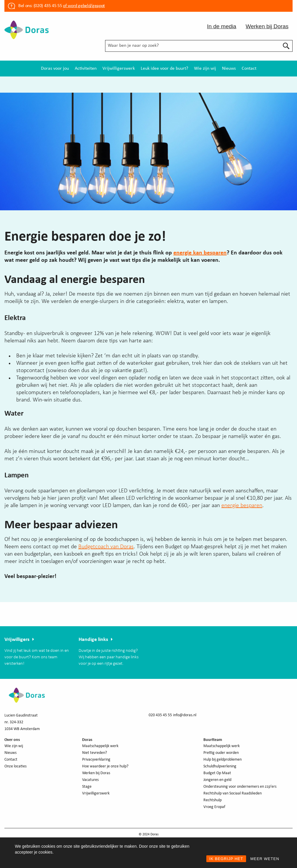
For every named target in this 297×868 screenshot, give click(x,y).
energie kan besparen (200, 253)
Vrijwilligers (17, 640)
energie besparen (242, 506)
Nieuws (229, 69)
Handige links (93, 640)
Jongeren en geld (217, 780)
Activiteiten (86, 69)
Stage (87, 787)
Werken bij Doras (267, 26)
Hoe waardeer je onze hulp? (105, 766)
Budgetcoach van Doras (106, 547)
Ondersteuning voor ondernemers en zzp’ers (240, 787)
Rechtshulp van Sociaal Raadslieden (233, 793)
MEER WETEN (265, 859)
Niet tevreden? (94, 753)
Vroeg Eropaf (214, 807)
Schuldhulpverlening (220, 766)
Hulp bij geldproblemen (223, 760)
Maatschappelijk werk (100, 746)
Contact (249, 69)
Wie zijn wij (205, 69)
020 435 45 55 (160, 715)
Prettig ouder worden (221, 753)
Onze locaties (15, 766)
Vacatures (90, 780)
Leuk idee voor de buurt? (164, 69)
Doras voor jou (55, 69)
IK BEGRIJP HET (226, 859)
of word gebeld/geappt (84, 6)
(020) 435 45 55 (47, 6)
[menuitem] (55, 69)
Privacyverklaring (96, 760)
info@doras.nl (185, 715)
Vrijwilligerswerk (119, 69)
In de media (221, 26)
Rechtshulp (213, 800)
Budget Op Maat (217, 773)
